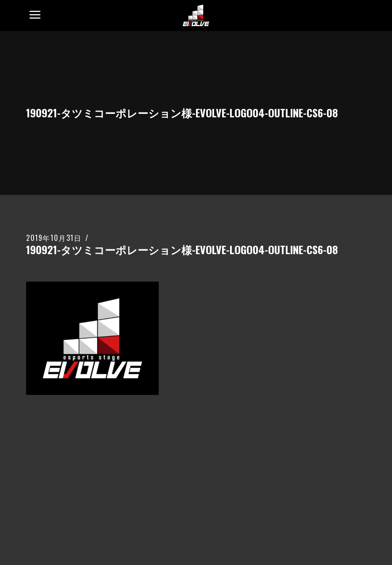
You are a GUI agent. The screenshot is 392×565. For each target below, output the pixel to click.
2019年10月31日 (54, 238)
